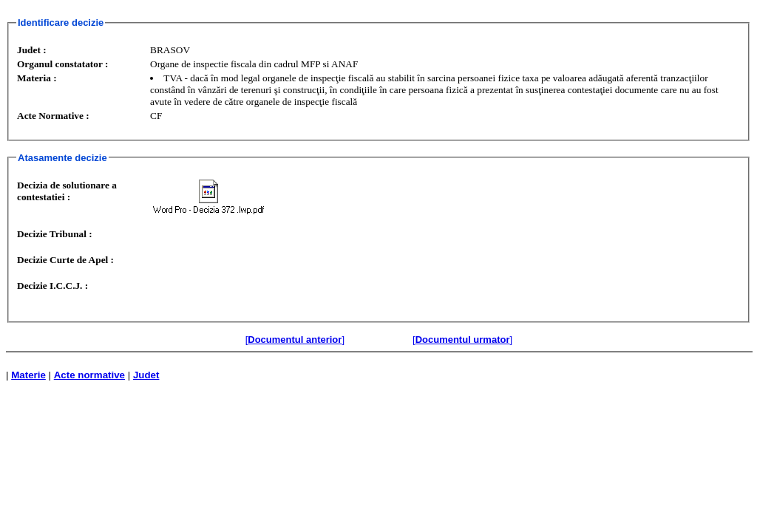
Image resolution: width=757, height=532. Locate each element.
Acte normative (89, 375)
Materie (28, 375)
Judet (146, 375)
